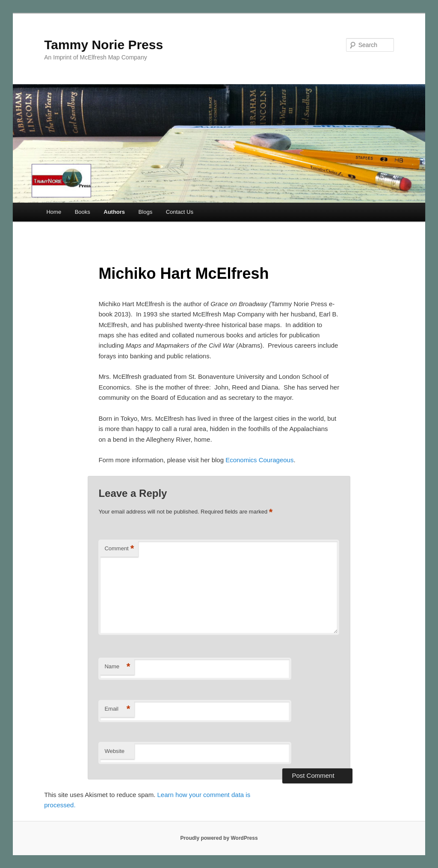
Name (117, 667)
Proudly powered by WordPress (219, 838)
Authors (114, 212)
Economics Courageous (259, 460)
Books (83, 212)
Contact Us (180, 212)
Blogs (146, 212)
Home (54, 212)
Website (114, 751)
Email (117, 709)
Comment (119, 549)
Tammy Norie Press (104, 45)
